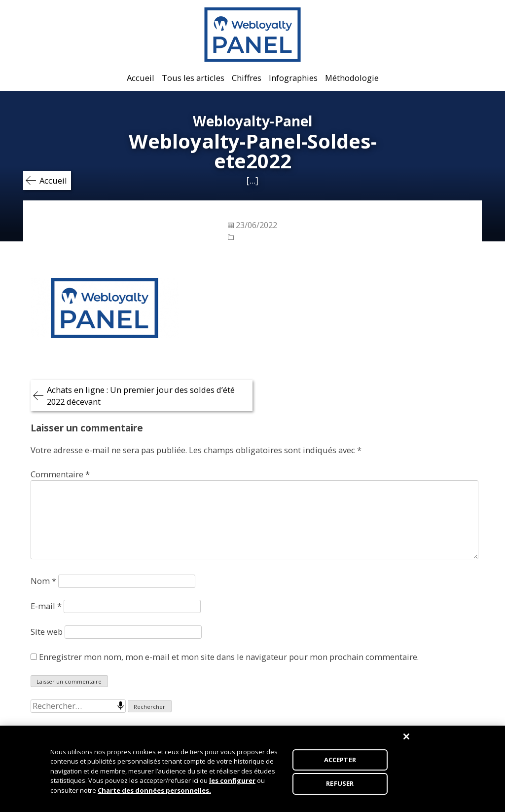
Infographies (293, 78)
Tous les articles (193, 78)
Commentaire (60, 474)
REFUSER (340, 786)
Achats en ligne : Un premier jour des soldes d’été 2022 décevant (141, 396)
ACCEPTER (340, 762)
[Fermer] (406, 739)
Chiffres (247, 78)
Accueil (141, 78)
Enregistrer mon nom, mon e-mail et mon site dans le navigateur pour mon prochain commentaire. (229, 657)
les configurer (232, 783)
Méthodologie (352, 78)
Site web (47, 632)
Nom (43, 581)
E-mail (46, 606)
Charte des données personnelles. (154, 793)
